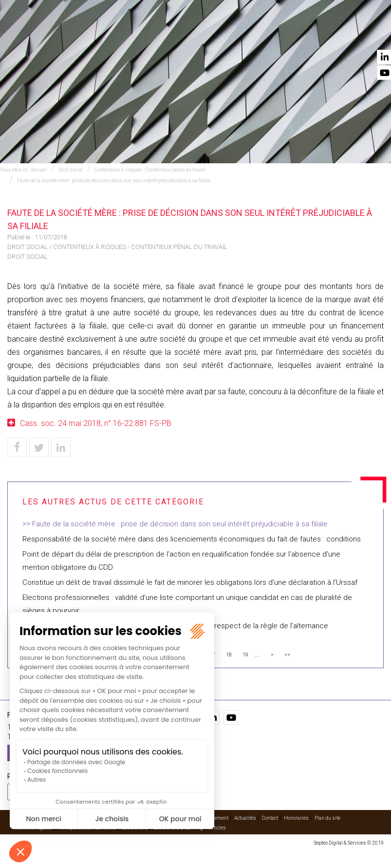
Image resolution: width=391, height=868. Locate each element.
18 (229, 655)
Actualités (325, 35)
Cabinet (247, 35)
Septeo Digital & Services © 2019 (349, 843)
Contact (370, 35)
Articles (217, 828)
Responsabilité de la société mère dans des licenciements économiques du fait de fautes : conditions (192, 539)
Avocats (208, 35)
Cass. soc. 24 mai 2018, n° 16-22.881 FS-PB (96, 423)
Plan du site (327, 818)
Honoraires (296, 818)
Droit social (71, 170)
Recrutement (214, 818)
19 (245, 655)
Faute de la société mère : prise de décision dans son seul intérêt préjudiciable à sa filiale (114, 181)
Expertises (105, 35)
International (158, 35)
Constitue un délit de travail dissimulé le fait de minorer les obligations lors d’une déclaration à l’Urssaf (190, 582)
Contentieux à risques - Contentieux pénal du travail (150, 170)
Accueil (63, 35)
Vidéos (284, 35)
